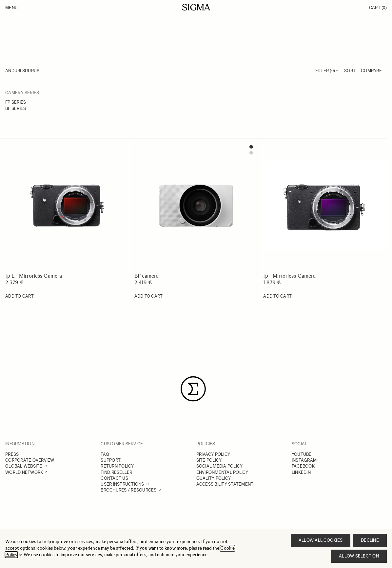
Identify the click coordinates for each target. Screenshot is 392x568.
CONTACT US (114, 478)
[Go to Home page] (196, 7)
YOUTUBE (302, 454)
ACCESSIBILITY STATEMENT (225, 484)
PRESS (12, 454)
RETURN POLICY (117, 466)
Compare (371, 71)
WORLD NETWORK (24, 472)
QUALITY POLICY (214, 478)
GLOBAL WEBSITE (24, 466)
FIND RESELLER (116, 472)
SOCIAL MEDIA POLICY (220, 466)
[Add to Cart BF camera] (149, 296)
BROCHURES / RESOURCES (128, 490)
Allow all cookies (321, 540)
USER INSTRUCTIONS (122, 484)
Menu (11, 8)
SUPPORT (111, 460)
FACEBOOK (303, 466)
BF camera (147, 276)
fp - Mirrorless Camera (289, 276)
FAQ (105, 454)
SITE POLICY (209, 460)
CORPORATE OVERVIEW (30, 460)
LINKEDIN (301, 472)
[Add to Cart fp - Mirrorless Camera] (277, 296)
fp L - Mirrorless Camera (34, 276)
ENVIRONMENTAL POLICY (222, 472)
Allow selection (359, 556)
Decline (370, 540)
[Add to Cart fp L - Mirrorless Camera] (20, 296)
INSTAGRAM (304, 460)
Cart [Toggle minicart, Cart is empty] (378, 8)
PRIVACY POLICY (213, 454)
